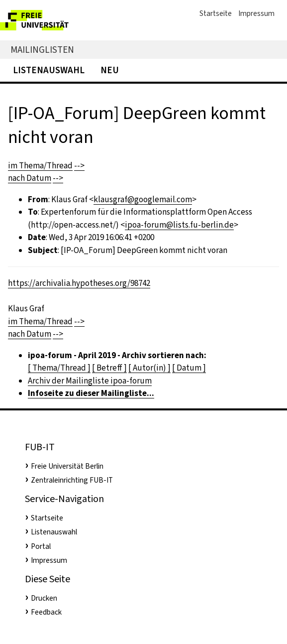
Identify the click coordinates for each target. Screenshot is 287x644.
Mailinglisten (42, 50)
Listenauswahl (49, 70)
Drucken (44, 598)
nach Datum (30, 178)
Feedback (46, 612)
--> (79, 166)
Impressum (256, 13)
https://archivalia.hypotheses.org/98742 (79, 283)
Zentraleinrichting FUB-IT (72, 480)
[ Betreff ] (109, 368)
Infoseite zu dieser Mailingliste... (91, 393)
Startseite (216, 13)
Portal (41, 546)
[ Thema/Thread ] (59, 368)
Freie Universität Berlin (67, 466)
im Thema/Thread (40, 166)
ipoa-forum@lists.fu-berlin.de (179, 225)
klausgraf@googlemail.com (143, 199)
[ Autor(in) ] (149, 368)
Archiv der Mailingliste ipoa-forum (90, 381)
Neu (110, 70)
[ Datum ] (189, 368)
